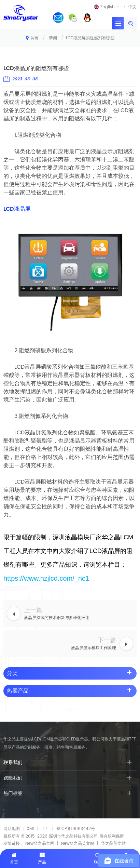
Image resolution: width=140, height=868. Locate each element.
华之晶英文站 (113, 844)
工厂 (45, 829)
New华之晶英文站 (78, 844)
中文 (132, 7)
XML (31, 829)
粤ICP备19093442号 (76, 829)
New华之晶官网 (40, 844)
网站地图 (12, 829)
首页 (32, 38)
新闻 (53, 38)
